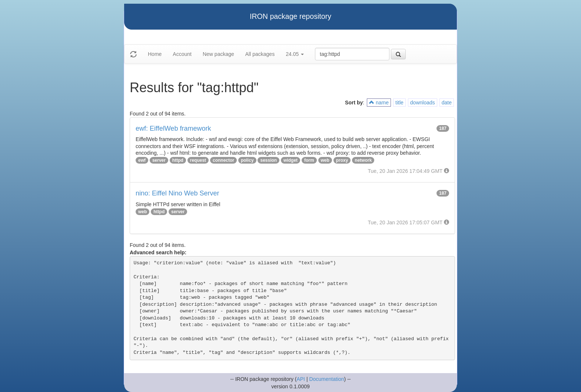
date (447, 103)
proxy (342, 160)
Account (182, 54)
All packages (260, 54)
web (325, 160)
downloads (423, 103)
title (399, 103)
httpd (178, 160)
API (301, 379)
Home (155, 54)
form (309, 160)
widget (290, 160)
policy (247, 160)
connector (223, 160)
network (363, 160)
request (198, 160)
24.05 (295, 54)
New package (218, 54)
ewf (142, 160)
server (159, 160)
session (268, 160)
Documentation (326, 379)
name (379, 103)
